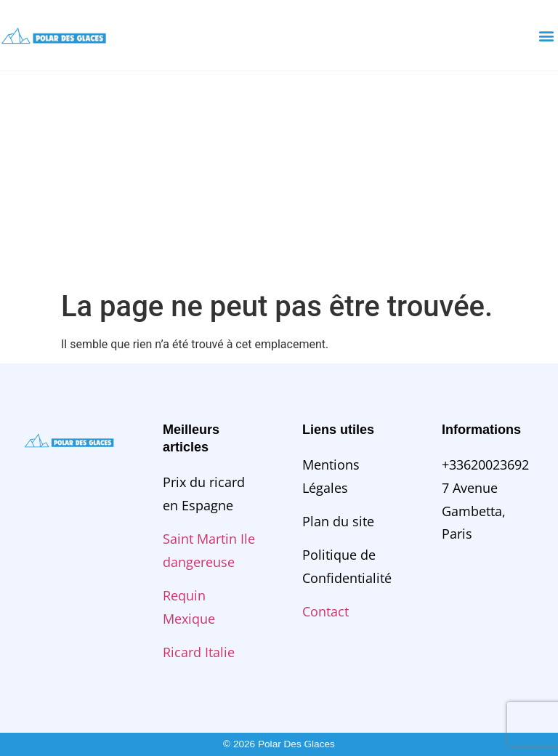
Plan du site (338, 521)
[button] (546, 35)
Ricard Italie (199, 652)
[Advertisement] (279, 180)
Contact (325, 611)
